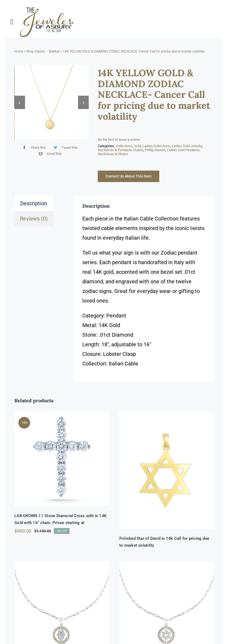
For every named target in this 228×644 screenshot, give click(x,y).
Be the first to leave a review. (119, 140)
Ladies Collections (156, 146)
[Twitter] (64, 150)
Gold (137, 146)
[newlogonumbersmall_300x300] (47, 8)
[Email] (49, 157)
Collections (124, 146)
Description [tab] (34, 203)
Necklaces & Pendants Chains (121, 150)
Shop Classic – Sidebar (43, 51)
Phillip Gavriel (155, 150)
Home (19, 51)
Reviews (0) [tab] (34, 219)
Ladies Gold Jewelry (187, 146)
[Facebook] (33, 150)
